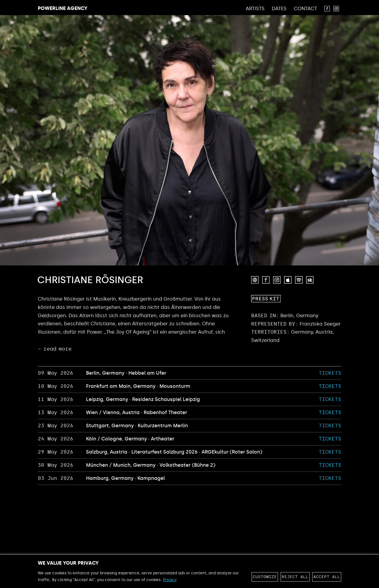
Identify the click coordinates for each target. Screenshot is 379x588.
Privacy (170, 580)
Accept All (327, 577)
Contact (305, 9)
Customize (265, 577)
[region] (189, 571)
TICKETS (330, 373)
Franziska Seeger (320, 324)
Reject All (295, 577)
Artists (255, 9)
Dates (279, 9)
